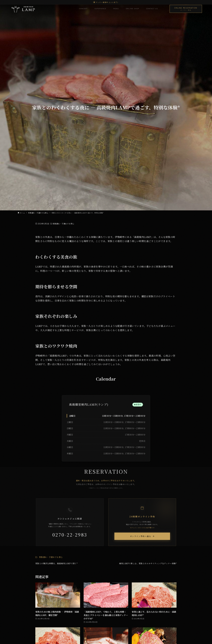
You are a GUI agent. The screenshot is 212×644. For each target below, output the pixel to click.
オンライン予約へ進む (142, 536)
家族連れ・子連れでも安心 (63, 224)
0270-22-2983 (70, 535)
